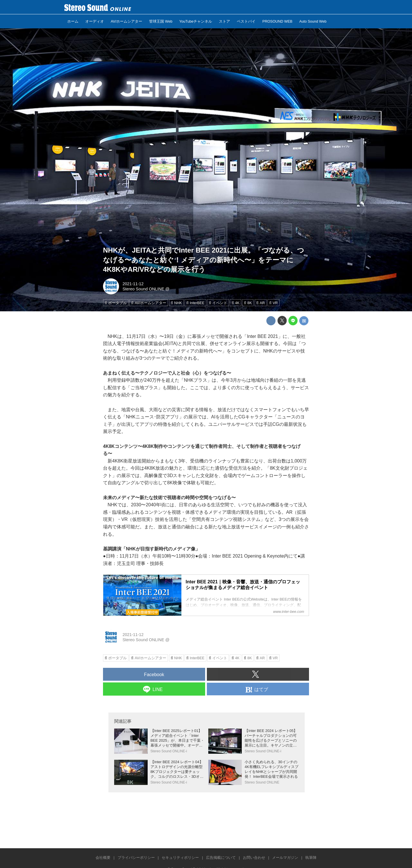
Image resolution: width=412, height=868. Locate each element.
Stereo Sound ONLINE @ (146, 289)
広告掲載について (221, 858)
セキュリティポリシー (180, 858)
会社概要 (103, 858)
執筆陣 (311, 858)
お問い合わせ (254, 858)
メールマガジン (285, 858)
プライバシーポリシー (136, 858)
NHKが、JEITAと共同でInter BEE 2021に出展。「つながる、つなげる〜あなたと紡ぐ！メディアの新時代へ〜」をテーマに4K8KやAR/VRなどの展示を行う (204, 260)
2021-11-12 (133, 284)
